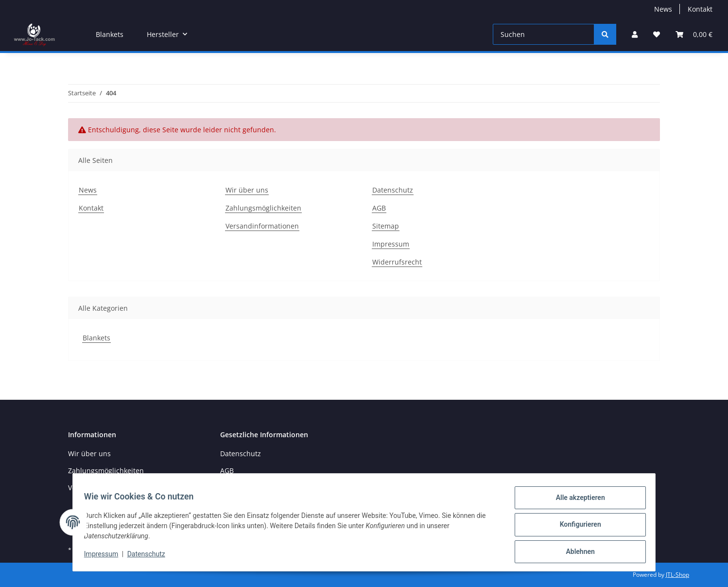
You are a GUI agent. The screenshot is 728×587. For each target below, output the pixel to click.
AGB (379, 208)
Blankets (96, 338)
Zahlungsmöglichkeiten (263, 208)
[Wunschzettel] (657, 34)
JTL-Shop (677, 575)
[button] (635, 34)
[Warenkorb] (694, 34)
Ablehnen (576, 552)
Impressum (391, 244)
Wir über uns (247, 190)
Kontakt (700, 9)
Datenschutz (393, 190)
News (663, 9)
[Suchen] (544, 34)
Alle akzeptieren (576, 502)
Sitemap (386, 226)
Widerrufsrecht (397, 262)
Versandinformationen (262, 226)
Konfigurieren (576, 527)
